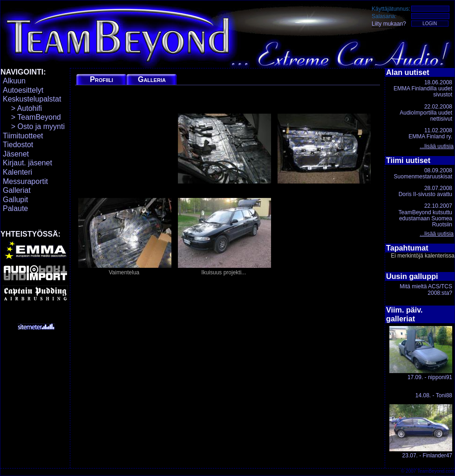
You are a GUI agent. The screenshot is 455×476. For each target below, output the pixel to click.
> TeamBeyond (32, 117)
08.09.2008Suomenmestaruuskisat (423, 173)
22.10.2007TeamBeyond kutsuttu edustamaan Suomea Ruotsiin (425, 215)
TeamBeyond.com (436, 471)
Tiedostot (18, 145)
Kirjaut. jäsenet (27, 163)
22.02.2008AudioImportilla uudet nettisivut (426, 113)
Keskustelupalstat (32, 99)
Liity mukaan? (389, 24)
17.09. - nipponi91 (421, 353)
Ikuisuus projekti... (224, 237)
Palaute (15, 208)
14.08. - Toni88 (434, 395)
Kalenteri (17, 172)
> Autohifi (22, 108)
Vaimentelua (125, 237)
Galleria (152, 79)
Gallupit (15, 200)
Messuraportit (25, 181)
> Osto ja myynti (34, 126)
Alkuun (14, 81)
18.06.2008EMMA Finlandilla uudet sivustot (423, 88)
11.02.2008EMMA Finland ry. (430, 133)
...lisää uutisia (437, 146)
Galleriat (17, 190)
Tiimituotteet (23, 136)
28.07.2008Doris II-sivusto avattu (425, 191)
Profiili (102, 79)
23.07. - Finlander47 (421, 432)
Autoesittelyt (23, 90)
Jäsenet (16, 154)
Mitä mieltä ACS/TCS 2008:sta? (426, 289)
